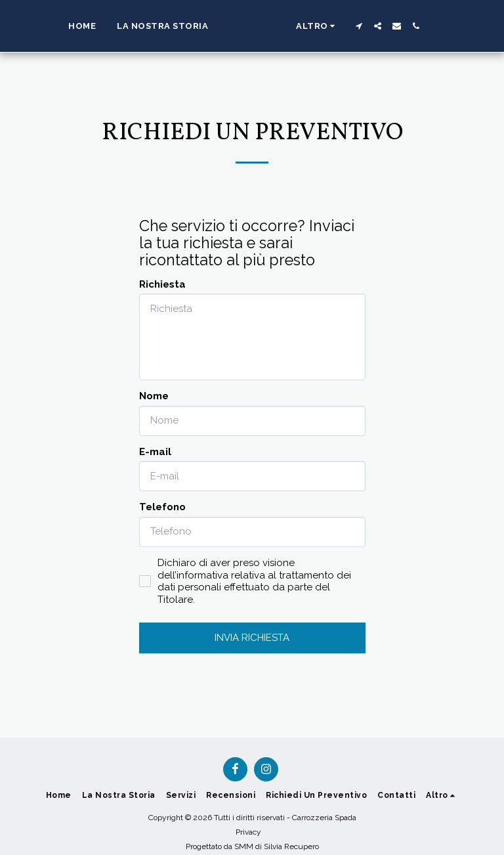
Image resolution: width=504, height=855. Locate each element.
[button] (395, 26)
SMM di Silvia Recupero (277, 846)
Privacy (248, 832)
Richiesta (162, 284)
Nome (154, 396)
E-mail (155, 452)
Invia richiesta (252, 638)
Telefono (162, 507)
